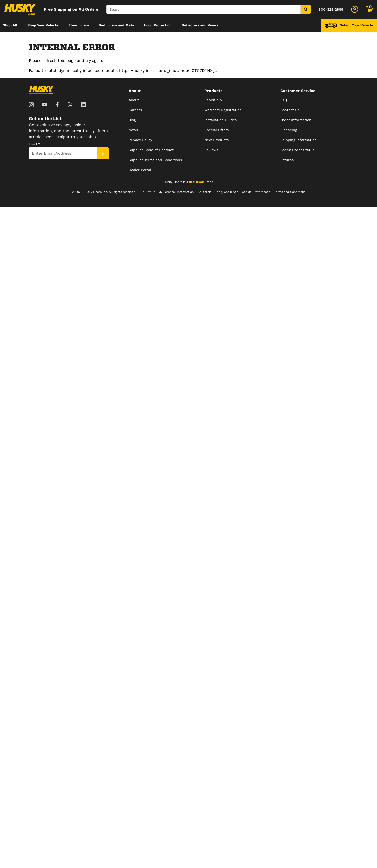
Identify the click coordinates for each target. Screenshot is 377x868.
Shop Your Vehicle (43, 25)
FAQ (284, 100)
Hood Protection (158, 25)
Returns (287, 160)
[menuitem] (10, 25)
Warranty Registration (223, 110)
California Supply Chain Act (218, 192)
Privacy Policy (140, 140)
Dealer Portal (140, 170)
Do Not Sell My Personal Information (167, 192)
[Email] (63, 153)
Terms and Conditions (290, 192)
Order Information (296, 120)
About (134, 100)
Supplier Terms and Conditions (155, 160)
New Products (217, 140)
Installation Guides (221, 120)
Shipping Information (298, 140)
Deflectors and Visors (200, 25)
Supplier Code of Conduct (151, 150)
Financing (289, 130)
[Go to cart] (370, 9)
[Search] (204, 9)
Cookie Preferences (256, 192)
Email (34, 144)
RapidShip (213, 100)
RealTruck (196, 182)
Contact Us (290, 110)
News (133, 130)
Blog (132, 120)
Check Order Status (297, 150)
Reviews (211, 150)
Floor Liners (79, 25)
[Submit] (103, 153)
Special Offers (217, 130)
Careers (135, 110)
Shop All (10, 25)
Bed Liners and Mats (116, 25)
